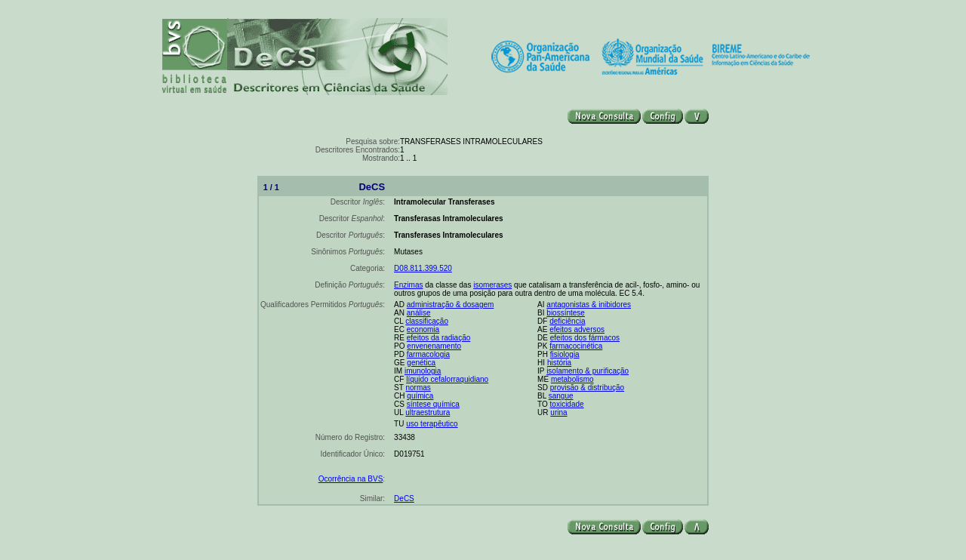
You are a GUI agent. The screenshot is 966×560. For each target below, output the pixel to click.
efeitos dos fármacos (585, 338)
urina (558, 412)
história (559, 363)
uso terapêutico (432, 424)
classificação (427, 321)
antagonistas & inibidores (589, 305)
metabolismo (572, 379)
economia (423, 329)
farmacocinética (576, 346)
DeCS (404, 498)
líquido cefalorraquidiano (447, 379)
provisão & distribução (587, 388)
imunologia (423, 371)
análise (419, 313)
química (420, 396)
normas (418, 388)
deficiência (567, 321)
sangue (561, 396)
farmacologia (428, 354)
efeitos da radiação (439, 338)
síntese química (433, 404)
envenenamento (434, 346)
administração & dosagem (451, 305)
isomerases (492, 285)
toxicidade (567, 404)
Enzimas (408, 285)
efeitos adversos (577, 329)
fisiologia (565, 354)
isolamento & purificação (588, 371)
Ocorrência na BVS (351, 479)
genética (421, 363)
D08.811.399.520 (423, 268)
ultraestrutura (428, 412)
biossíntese (566, 313)
